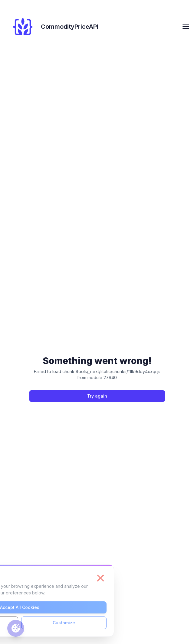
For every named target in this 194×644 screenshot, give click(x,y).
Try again (97, 396)
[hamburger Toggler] (186, 27)
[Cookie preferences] (16, 628)
